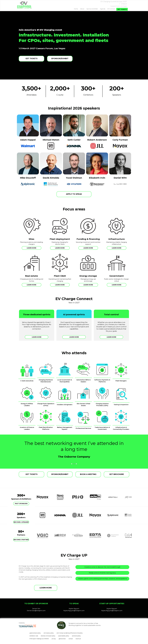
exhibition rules (34, 636)
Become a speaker (21, 522)
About (82, 9)
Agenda (103, 9)
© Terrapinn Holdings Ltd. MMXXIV (39, 639)
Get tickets (122, 9)
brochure (78, 639)
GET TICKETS (31, 59)
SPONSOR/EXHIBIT (60, 59)
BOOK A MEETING (88, 474)
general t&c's (62, 639)
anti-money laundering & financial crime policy (70, 633)
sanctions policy (76, 636)
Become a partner (21, 540)
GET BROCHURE (117, 474)
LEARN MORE (46, 588)
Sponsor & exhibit (92, 9)
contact (71, 639)
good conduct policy (35, 633)
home (76, 9)
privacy (54, 639)
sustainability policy (64, 636)
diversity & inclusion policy (48, 636)
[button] (72, 464)
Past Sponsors (21, 504)
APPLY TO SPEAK (74, 194)
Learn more (31, 248)
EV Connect (111, 9)
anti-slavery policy (49, 633)
